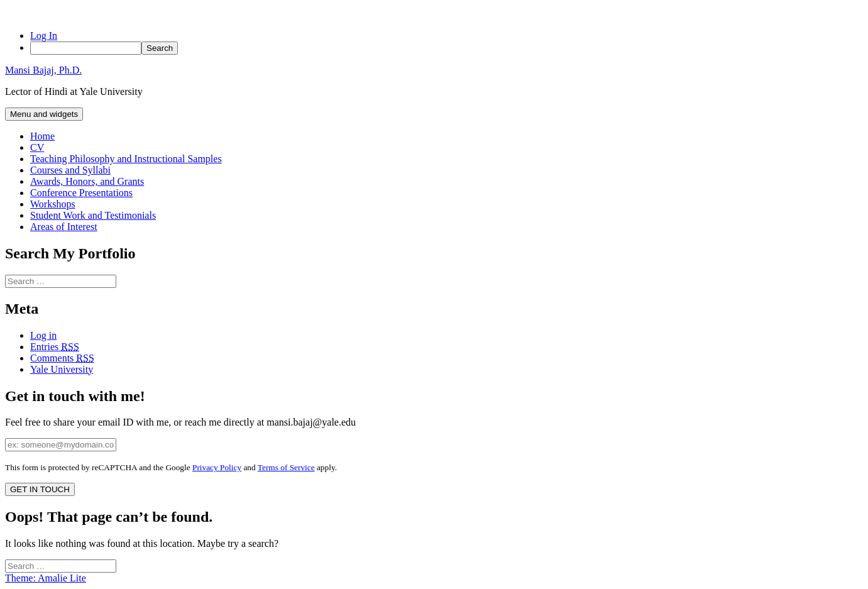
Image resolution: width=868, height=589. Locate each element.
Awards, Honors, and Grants (87, 181)
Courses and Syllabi (70, 170)
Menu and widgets (44, 114)
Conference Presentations (81, 193)
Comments (62, 358)
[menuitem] (447, 48)
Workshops (53, 204)
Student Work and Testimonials (93, 215)
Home (42, 136)
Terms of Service (286, 467)
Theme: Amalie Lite (46, 578)
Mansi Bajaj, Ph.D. (43, 70)
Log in (43, 335)
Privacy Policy (217, 467)
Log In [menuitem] (44, 36)
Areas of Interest (64, 227)
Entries (55, 347)
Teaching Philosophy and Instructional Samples (126, 159)
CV (37, 147)
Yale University (62, 369)
